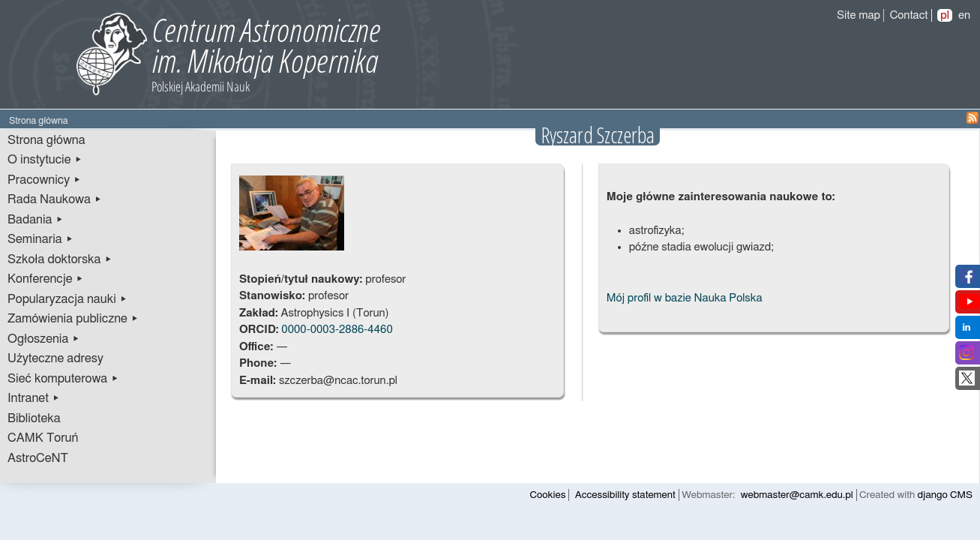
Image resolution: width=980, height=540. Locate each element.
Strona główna (46, 140)
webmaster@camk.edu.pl (797, 495)
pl (945, 15)
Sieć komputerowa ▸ (63, 379)
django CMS (945, 495)
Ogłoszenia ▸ (44, 339)
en (964, 15)
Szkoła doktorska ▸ (60, 259)
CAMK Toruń (43, 438)
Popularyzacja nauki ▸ (67, 299)
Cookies (548, 495)
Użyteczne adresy (55, 358)
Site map (859, 15)
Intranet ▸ (34, 398)
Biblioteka (34, 418)
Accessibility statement (625, 495)
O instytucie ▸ (45, 160)
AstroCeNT (38, 458)
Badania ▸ (36, 220)
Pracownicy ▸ (44, 180)
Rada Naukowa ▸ (55, 199)
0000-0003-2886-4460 (337, 330)
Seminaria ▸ (40, 239)
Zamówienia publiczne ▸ (73, 319)
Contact (909, 15)
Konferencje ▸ (46, 279)
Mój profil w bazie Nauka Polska (685, 298)
